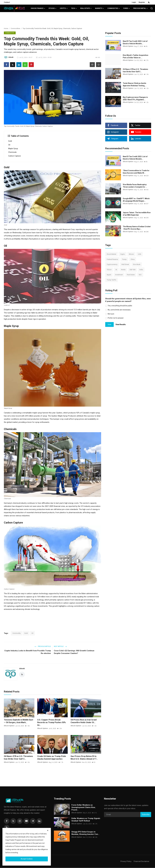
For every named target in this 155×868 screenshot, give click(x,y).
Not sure (111, 314)
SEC (140, 275)
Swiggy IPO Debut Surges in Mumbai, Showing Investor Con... (85, 833)
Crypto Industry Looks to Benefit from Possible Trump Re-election (28, 652)
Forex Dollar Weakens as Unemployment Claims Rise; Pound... (83, 808)
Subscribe (146, 815)
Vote (109, 324)
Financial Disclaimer (141, 862)
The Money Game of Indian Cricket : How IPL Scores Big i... (137, 228)
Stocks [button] (52, 8)
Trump (124, 259)
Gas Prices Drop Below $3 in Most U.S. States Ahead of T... (84, 758)
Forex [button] (127, 8)
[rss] (7, 828)
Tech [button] (74, 8)
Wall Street (125, 264)
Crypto (123, 254)
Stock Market (111, 254)
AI (116, 270)
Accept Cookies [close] (27, 859)
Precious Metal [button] (140, 8)
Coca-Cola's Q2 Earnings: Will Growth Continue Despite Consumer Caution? (74, 652)
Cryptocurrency (112, 264)
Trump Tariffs (111, 280)
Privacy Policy (126, 862)
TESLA (109, 270)
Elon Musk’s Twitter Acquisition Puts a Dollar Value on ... (136, 56)
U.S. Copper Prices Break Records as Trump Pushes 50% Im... (52, 723)
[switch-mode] (149, 2)
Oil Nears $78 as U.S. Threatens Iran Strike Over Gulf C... (18, 758)
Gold (10, 141)
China (133, 259)
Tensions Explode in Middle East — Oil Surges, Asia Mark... (18, 721)
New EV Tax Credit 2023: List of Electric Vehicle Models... (135, 42)
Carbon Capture (15, 156)
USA (139, 254)
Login (134, 2)
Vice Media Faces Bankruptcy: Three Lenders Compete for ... (135, 186)
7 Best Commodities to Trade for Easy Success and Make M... (136, 172)
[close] (48, 830)
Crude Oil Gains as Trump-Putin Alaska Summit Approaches (52, 758)
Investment (119, 275)
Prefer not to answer (116, 318)
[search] (152, 8)
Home (6, 28)
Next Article (60, 647)
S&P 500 (132, 270)
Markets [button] (100, 8)
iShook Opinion (9, 726)
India (141, 270)
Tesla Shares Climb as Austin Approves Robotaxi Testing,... (135, 84)
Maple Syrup (13, 149)
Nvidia (123, 270)
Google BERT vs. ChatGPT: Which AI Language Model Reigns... (136, 200)
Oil (9, 145)
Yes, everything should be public (120, 306)
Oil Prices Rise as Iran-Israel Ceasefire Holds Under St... (84, 721)
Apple (109, 275)
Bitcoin (131, 254)
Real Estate (131, 275)
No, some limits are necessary (119, 310)
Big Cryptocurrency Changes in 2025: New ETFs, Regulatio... (135, 98)
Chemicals (12, 152)
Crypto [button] (64, 8)
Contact (7, 2)
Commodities (15, 28)
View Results (121, 324)
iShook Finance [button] (38, 8)
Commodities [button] (114, 8)
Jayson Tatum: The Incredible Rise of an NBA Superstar (137, 214)
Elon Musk (137, 264)
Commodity (17, 633)
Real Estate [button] (86, 8)
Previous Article (43, 647)
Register (142, 2)
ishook (22, 669)
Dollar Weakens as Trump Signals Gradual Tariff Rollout (86, 820)
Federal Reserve (112, 259)
